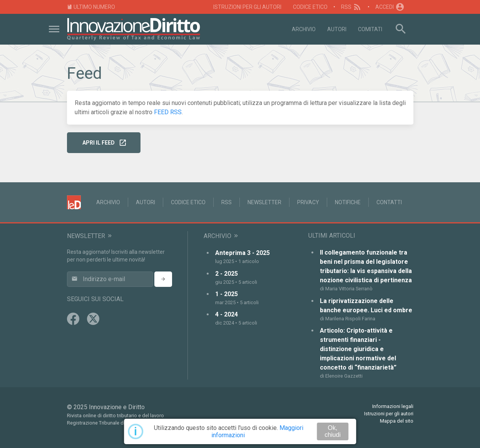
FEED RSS (168, 112)
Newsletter (264, 202)
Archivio (304, 29)
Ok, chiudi (333, 431)
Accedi (390, 7)
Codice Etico (310, 7)
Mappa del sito (397, 421)
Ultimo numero (91, 7)
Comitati (370, 29)
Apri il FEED (105, 143)
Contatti (389, 202)
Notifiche (348, 202)
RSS (352, 7)
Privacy (308, 202)
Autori (337, 29)
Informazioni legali (393, 406)
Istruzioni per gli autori (247, 7)
